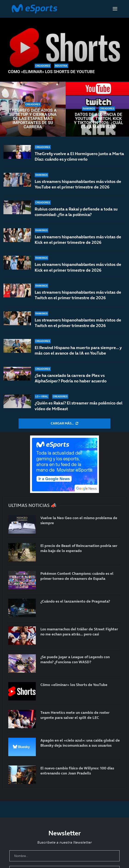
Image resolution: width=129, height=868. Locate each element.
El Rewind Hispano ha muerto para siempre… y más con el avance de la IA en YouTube (78, 352)
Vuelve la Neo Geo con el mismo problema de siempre (79, 520)
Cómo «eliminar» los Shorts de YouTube (51, 72)
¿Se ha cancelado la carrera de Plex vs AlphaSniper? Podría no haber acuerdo (71, 379)
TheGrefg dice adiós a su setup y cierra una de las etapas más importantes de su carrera (33, 119)
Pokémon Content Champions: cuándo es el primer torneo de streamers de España (77, 576)
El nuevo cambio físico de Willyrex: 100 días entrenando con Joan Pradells (77, 771)
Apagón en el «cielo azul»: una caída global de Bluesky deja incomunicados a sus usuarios (80, 743)
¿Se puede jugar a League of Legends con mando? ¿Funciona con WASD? (75, 659)
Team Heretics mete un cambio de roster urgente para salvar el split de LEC (75, 715)
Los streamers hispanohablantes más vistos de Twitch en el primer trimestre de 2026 (78, 327)
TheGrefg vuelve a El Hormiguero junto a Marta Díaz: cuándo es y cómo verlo (79, 156)
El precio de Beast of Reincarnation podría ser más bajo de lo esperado (79, 548)
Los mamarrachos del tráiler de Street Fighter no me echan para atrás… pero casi (79, 632)
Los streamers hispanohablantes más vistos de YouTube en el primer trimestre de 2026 (78, 184)
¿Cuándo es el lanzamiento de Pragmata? (75, 601)
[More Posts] (64, 424)
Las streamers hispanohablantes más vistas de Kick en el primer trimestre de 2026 (78, 240)
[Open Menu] (115, 9)
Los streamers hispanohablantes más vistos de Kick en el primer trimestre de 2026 (78, 267)
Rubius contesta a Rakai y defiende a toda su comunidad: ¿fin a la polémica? (76, 212)
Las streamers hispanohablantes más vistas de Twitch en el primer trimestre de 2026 (78, 296)
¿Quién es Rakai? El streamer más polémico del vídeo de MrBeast (79, 406)
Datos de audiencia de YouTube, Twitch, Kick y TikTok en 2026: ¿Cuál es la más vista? (98, 121)
